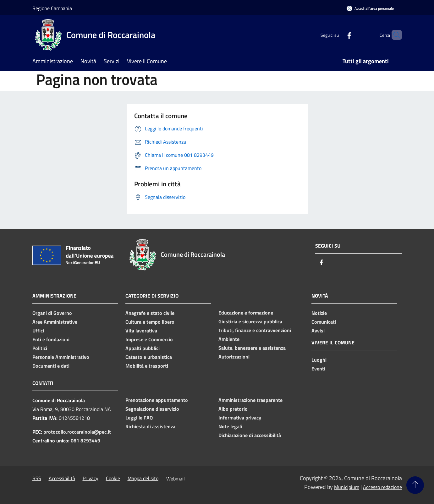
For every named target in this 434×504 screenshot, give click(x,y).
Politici (40, 348)
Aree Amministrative (55, 322)
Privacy (91, 478)
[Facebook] (338, 35)
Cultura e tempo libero (150, 322)
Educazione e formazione (246, 313)
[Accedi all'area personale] (370, 8)
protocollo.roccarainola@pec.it (77, 432)
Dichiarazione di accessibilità (250, 435)
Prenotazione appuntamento (157, 400)
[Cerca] (394, 35)
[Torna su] (415, 485)
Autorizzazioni (234, 357)
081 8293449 (85, 441)
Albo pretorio (233, 409)
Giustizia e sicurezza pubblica (250, 321)
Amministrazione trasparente (250, 400)
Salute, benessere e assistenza (252, 348)
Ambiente (229, 339)
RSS (37, 478)
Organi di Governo (52, 313)
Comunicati (324, 322)
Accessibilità (62, 478)
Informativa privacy (240, 418)
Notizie (319, 313)
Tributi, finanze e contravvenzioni (255, 330)
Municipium (347, 487)
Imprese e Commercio (149, 339)
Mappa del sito (143, 478)
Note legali (230, 426)
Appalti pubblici (143, 348)
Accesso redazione (382, 487)
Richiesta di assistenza (150, 426)
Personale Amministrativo (61, 357)
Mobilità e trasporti (147, 366)
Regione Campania (52, 8)
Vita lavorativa (141, 331)
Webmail (176, 479)
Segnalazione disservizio (152, 409)
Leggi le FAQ (139, 418)
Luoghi (319, 360)
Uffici (38, 331)
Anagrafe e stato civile (150, 313)
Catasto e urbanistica (149, 357)
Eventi (318, 369)
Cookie (113, 478)
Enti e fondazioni (51, 339)
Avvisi (318, 331)
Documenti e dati (51, 366)
